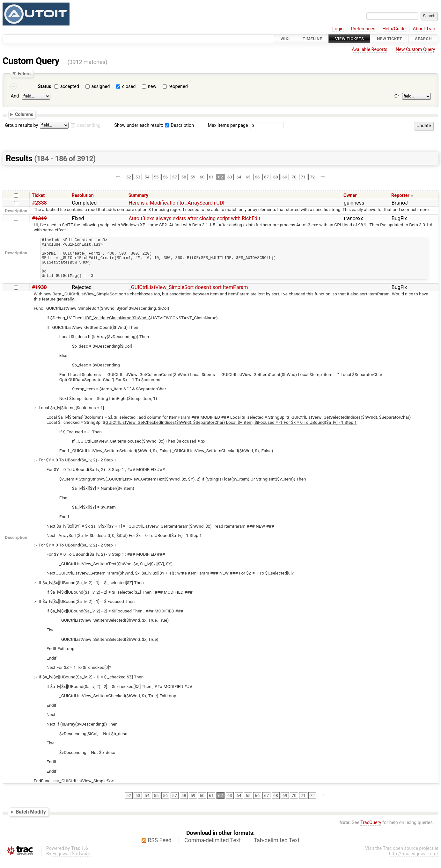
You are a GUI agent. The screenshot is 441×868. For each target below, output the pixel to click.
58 (184, 177)
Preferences (363, 29)
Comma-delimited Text (213, 849)
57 (175, 177)
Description (179, 125)
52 (129, 177)
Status (45, 87)
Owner (350, 195)
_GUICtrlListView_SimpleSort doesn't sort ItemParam (188, 296)
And (15, 96)
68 (276, 177)
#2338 (40, 203)
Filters (24, 74)
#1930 (40, 296)
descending (89, 125)
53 (138, 177)
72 (312, 177)
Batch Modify (31, 820)
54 (147, 177)
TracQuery (371, 831)
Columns (24, 114)
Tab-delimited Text (277, 849)
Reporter (400, 195)
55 (156, 177)
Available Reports (370, 50)
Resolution (83, 195)
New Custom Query (415, 50)
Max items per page (228, 125)
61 (211, 177)
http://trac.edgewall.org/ (414, 862)
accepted (70, 87)
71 (303, 177)
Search (423, 39)
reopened (178, 87)
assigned (100, 87)
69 (285, 177)
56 (165, 177)
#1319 (40, 218)
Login (338, 29)
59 (193, 177)
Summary (138, 195)
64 (239, 177)
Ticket (38, 195)
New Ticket (390, 39)
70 (294, 177)
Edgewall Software (71, 862)
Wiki (285, 39)
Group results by (21, 125)
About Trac (424, 29)
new (152, 87)
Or (397, 96)
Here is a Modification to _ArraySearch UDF (177, 203)
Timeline (312, 39)
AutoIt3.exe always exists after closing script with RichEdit (195, 218)
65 (248, 177)
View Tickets (349, 39)
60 (202, 177)
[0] (289, 582)
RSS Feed (160, 849)
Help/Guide (394, 29)
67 (266, 177)
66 (257, 177)
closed (129, 87)
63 (230, 177)
